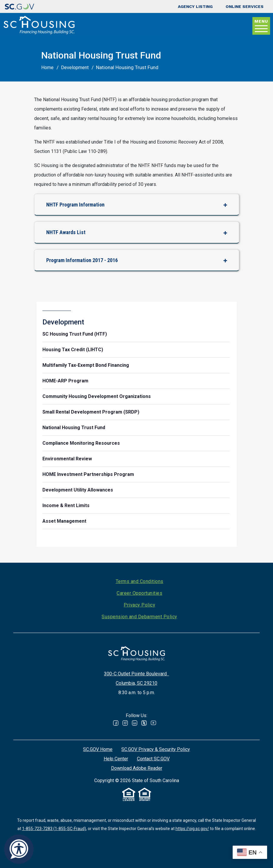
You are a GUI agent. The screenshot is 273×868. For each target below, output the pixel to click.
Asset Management (64, 521)
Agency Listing (195, 6)
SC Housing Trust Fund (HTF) (75, 334)
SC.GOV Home (98, 749)
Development (75, 68)
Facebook (116, 723)
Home (47, 68)
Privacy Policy (139, 605)
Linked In (135, 723)
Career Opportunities (139, 593)
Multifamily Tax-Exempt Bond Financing (86, 365)
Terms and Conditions (140, 581)
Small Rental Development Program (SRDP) (91, 412)
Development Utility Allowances (78, 490)
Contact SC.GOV (153, 759)
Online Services (245, 6)
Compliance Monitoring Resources (81, 443)
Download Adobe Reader (137, 768)
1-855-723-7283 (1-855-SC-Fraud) (54, 829)
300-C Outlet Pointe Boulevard (136, 674)
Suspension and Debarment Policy (139, 617)
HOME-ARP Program (65, 381)
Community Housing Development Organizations (97, 396)
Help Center (116, 759)
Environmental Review (67, 459)
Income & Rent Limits (66, 505)
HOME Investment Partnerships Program (88, 474)
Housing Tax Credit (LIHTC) (73, 350)
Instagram (125, 723)
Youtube (153, 723)
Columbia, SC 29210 (136, 683)
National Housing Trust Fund (74, 428)
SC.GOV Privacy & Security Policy (156, 749)
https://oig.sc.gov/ (192, 829)
